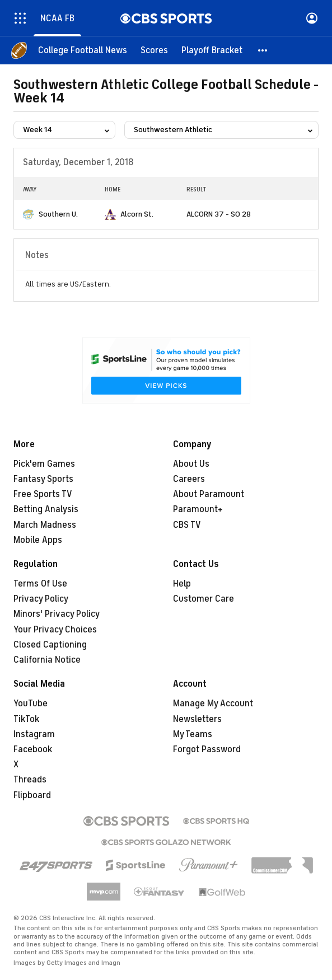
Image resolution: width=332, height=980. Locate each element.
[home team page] (29, 214)
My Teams (193, 734)
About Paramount (209, 494)
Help (182, 584)
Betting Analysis (46, 509)
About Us (191, 464)
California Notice (47, 660)
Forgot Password (207, 749)
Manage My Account (213, 704)
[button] (263, 50)
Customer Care (204, 599)
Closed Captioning (50, 645)
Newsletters (197, 719)
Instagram (34, 734)
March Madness (45, 525)
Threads (30, 780)
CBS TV (187, 525)
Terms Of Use (40, 584)
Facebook (33, 749)
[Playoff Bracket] (212, 50)
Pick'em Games (44, 464)
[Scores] (154, 50)
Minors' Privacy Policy (57, 614)
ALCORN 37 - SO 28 (219, 214)
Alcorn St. (137, 214)
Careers (189, 479)
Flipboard (32, 795)
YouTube (31, 704)
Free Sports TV (43, 494)
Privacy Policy (41, 599)
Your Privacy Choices (55, 630)
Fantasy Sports (43, 479)
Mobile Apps (38, 540)
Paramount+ (198, 509)
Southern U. (58, 214)
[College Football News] (83, 50)
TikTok (26, 719)
